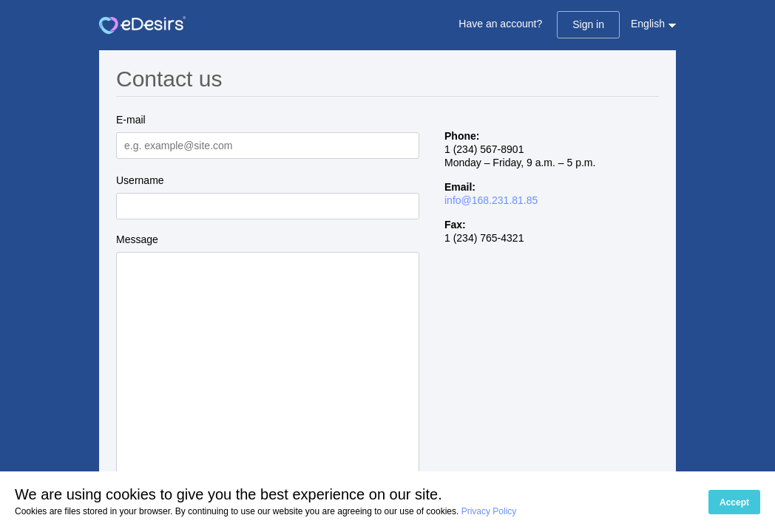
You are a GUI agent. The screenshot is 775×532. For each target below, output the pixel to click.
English (648, 24)
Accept (734, 502)
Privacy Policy (489, 511)
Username (140, 180)
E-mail (131, 120)
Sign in (588, 24)
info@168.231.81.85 (491, 200)
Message (137, 239)
